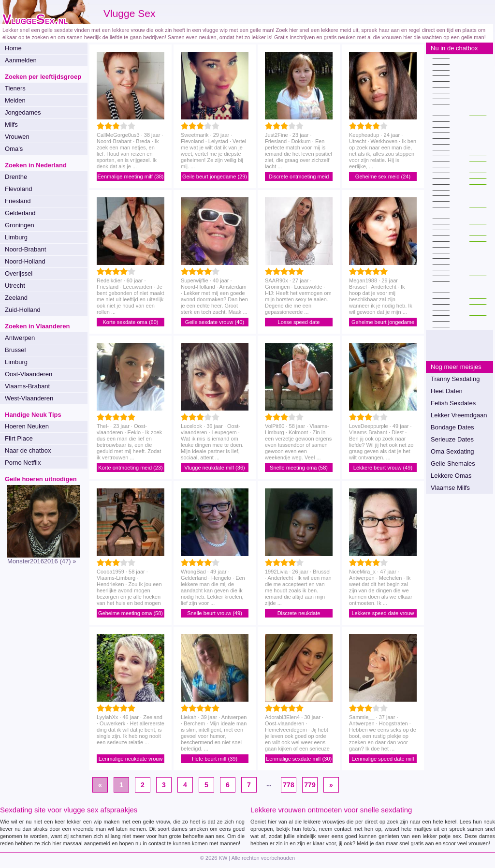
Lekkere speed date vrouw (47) (383, 614)
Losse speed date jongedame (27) (299, 323)
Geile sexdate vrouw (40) (215, 322)
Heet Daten (447, 391)
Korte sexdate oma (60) (131, 322)
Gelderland (20, 213)
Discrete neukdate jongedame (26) (299, 614)
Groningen (20, 225)
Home (13, 48)
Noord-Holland (25, 261)
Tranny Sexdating (455, 379)
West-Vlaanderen (29, 398)
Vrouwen (17, 137)
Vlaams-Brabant (27, 386)
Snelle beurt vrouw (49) (215, 613)
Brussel (15, 350)
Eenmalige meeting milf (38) (131, 177)
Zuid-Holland (23, 310)
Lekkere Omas (451, 476)
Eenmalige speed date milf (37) (383, 759)
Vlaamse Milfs (450, 488)
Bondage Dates (452, 427)
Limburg (16, 237)
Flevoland (18, 189)
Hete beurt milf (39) (215, 759)
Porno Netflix (23, 463)
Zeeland (16, 298)
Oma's (14, 149)
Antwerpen (20, 338)
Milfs (11, 125)
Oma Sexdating (452, 451)
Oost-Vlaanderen (29, 374)
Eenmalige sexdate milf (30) (299, 759)
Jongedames (23, 112)
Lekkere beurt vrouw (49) (383, 468)
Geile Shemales (453, 463)
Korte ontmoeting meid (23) (130, 468)
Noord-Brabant (25, 249)
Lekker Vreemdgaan (459, 415)
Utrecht (15, 286)
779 (310, 785)
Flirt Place (19, 438)
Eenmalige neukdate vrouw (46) (131, 759)
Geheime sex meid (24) (383, 177)
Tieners (15, 88)
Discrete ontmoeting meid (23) (299, 177)
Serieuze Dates (452, 439)
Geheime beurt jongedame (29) (383, 323)
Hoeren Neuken (27, 426)
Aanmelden (21, 60)
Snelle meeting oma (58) (299, 468)
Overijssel (19, 273)
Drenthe (16, 177)
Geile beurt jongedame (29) (215, 177)
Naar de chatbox (28, 450)
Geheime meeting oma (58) (131, 613)
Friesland (18, 201)
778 (288, 785)
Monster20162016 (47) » (42, 561)
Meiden (15, 100)
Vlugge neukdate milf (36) (214, 468)
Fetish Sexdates (453, 403)
